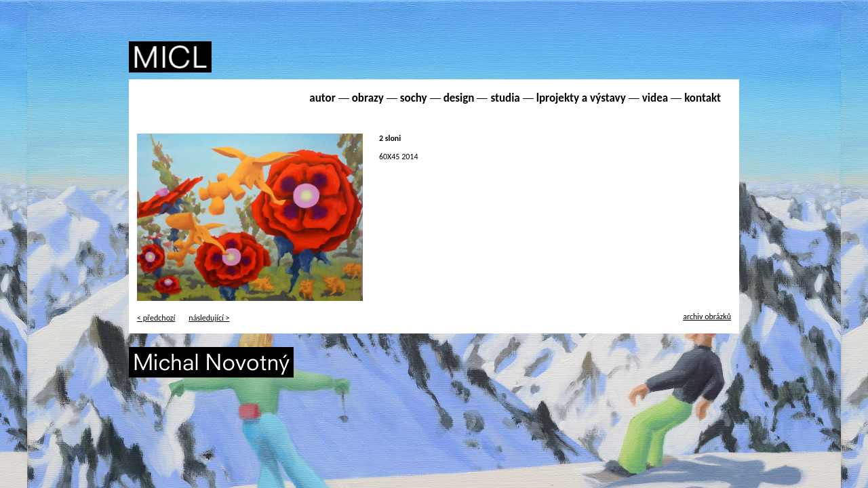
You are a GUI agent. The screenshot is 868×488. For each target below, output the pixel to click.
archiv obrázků (707, 317)
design (459, 98)
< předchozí (156, 318)
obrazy (368, 98)
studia (505, 98)
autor (322, 98)
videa (655, 98)
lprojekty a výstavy (581, 98)
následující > (209, 318)
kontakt (703, 98)
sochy (414, 98)
